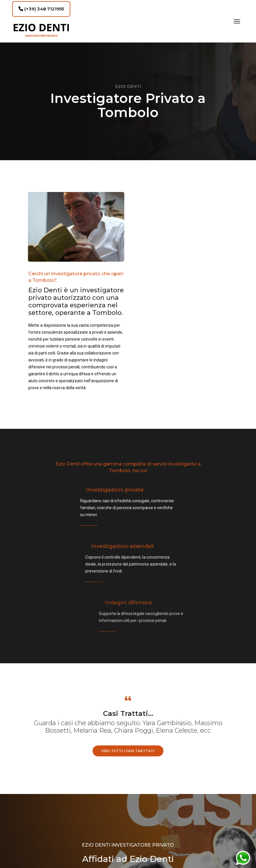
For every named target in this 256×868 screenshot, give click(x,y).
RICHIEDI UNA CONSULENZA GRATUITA (128, 745)
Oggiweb (200, 836)
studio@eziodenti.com (67, 846)
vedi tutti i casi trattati (128, 616)
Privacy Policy (128, 830)
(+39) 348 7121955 (41, 9)
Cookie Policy (128, 836)
